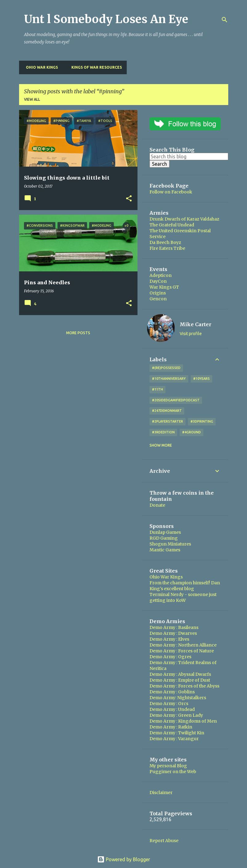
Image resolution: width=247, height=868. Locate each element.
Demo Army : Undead (172, 709)
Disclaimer (161, 793)
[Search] (225, 20)
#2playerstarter (167, 421)
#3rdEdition (163, 432)
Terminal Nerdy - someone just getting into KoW (183, 597)
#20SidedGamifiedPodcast (176, 400)
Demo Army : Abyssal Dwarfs (180, 674)
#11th (157, 389)
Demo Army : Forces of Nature (182, 651)
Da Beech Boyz (165, 242)
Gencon (158, 299)
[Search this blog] (189, 156)
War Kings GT (164, 287)
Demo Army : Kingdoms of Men (183, 721)
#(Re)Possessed (166, 368)
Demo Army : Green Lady (176, 715)
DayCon (158, 281)
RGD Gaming (164, 538)
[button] (129, 199)
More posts (78, 333)
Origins (158, 293)
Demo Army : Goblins (172, 692)
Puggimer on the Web (173, 772)
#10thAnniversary (169, 379)
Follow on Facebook (171, 192)
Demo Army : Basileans (174, 627)
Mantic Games (165, 550)
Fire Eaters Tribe (167, 248)
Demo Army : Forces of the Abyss (184, 686)
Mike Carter (195, 324)
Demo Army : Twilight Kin (177, 733)
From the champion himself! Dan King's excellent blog (185, 586)
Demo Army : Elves (169, 639)
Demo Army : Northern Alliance (183, 645)
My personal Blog (168, 766)
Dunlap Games (165, 532)
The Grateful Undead (172, 225)
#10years (201, 379)
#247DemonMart (167, 411)
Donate (157, 505)
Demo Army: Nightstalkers (178, 698)
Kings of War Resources (95, 67)
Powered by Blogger (124, 859)
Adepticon (161, 275)
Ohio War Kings (40, 67)
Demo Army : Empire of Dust (180, 680)
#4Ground (191, 432)
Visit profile (191, 334)
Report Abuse (164, 841)
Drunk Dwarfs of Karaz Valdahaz (184, 219)
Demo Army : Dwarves (173, 633)
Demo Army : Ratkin (171, 727)
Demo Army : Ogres (170, 657)
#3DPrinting (202, 421)
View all (32, 99)
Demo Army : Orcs (169, 704)
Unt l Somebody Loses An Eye (106, 19)
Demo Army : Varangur (174, 739)
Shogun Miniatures (170, 544)
